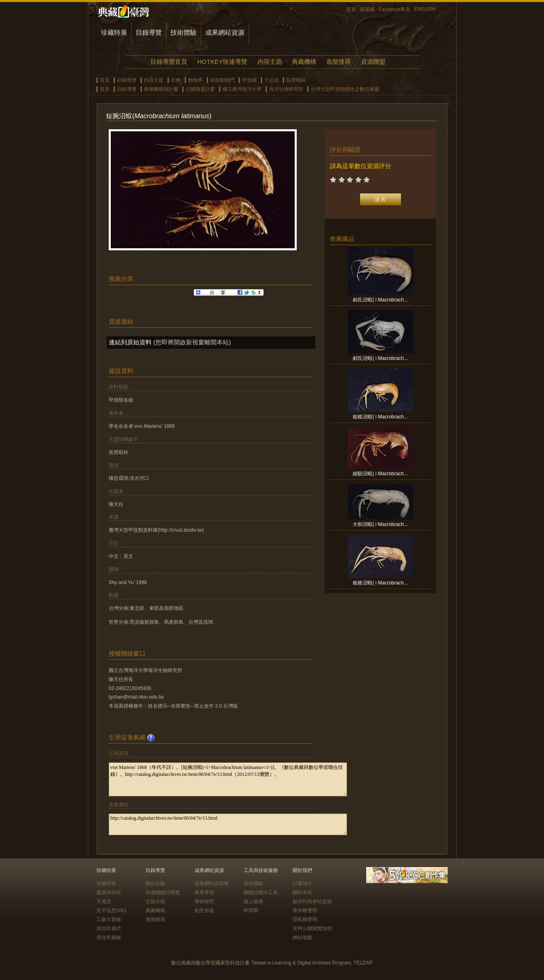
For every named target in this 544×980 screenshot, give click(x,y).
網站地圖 (302, 937)
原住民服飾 (109, 937)
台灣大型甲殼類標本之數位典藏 (345, 89)
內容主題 (270, 62)
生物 (176, 80)
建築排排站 (109, 892)
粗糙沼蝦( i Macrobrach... (380, 417)
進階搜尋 (338, 62)
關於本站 (302, 892)
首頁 (351, 9)
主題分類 (155, 901)
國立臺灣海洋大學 (242, 89)
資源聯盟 (373, 62)
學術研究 (204, 901)
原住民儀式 (109, 928)
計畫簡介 (302, 883)
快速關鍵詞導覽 (163, 892)
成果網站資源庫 (212, 883)
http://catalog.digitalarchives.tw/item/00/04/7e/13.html (228, 824)
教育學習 (204, 892)
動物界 (195, 80)
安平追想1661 (112, 910)
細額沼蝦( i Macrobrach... (380, 474)
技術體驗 (184, 33)
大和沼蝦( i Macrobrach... (380, 524)
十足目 (271, 80)
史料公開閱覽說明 (312, 928)
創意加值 (204, 910)
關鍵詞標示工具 (261, 892)
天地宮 (104, 901)
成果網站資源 (225, 33)
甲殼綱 (249, 80)
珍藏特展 (114, 33)
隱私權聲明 (305, 919)
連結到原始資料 (130, 342)
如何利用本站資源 (312, 901)
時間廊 (251, 910)
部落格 (367, 9)
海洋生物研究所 (286, 89)
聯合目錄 (155, 883)
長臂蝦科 (296, 80)
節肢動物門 (222, 80)
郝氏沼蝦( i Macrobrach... (380, 300)
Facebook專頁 (395, 9)
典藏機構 (304, 62)
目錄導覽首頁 (169, 62)
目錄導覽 (149, 33)
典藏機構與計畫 (161, 89)
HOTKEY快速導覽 (222, 62)
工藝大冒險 (109, 919)
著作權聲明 (305, 910)
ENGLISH (425, 9)
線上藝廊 (253, 901)
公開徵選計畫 (200, 89)
